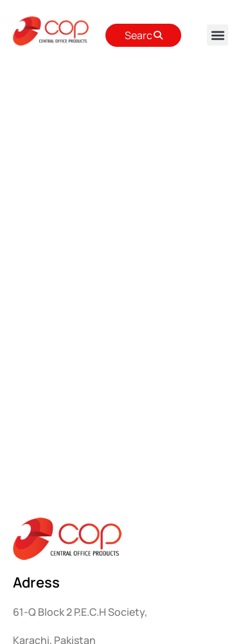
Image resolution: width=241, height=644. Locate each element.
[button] (218, 35)
